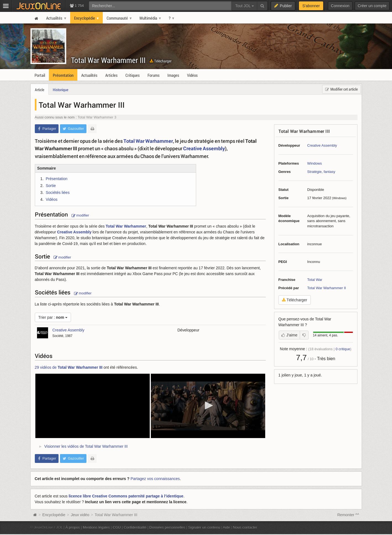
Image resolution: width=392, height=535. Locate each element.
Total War (315, 280)
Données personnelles (167, 527)
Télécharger (161, 61)
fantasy (329, 172)
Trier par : (53, 317)
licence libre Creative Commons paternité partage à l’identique (126, 496)
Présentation (57, 179)
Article (40, 90)
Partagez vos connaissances (155, 479)
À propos (73, 527)
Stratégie (314, 172)
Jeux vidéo (80, 515)
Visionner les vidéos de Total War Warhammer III (86, 446)
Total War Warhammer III (108, 60)
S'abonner (311, 6)
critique (343, 349)
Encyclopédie (54, 515)
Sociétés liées (58, 193)
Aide (227, 527)
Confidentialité (135, 527)
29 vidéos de (69, 367)
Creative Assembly (322, 145)
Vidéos (52, 199)
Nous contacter (245, 527)
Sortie (51, 186)
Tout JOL (244, 6)
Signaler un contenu (204, 527)
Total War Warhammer (148, 141)
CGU (117, 527)
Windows (315, 163)
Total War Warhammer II (327, 288)
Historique (60, 90)
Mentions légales (96, 527)
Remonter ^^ (348, 515)
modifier (80, 215)
